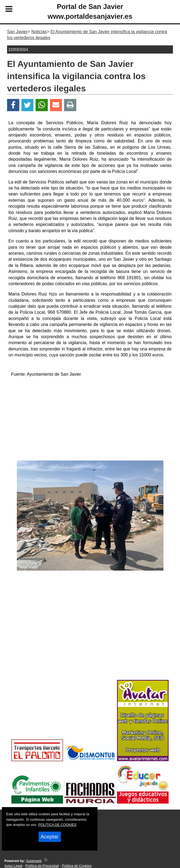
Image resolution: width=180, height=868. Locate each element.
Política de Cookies (77, 866)
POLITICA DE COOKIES (57, 825)
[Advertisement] (90, 420)
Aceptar (50, 837)
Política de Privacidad (42, 866)
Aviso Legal (13, 866)
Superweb (34, 861)
